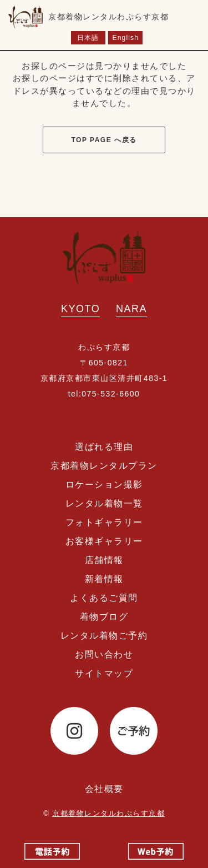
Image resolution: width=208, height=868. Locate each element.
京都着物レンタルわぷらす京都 (108, 813)
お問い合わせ (104, 654)
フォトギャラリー (104, 522)
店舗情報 (104, 560)
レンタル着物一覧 (104, 503)
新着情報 (104, 579)
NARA (131, 309)
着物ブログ (104, 617)
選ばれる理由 (104, 447)
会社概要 (104, 789)
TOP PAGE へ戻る (104, 140)
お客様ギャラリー (104, 541)
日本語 (88, 38)
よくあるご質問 (104, 598)
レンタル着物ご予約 (104, 636)
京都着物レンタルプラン (104, 466)
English (125, 38)
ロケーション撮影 (104, 485)
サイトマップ (104, 673)
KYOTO (80, 309)
